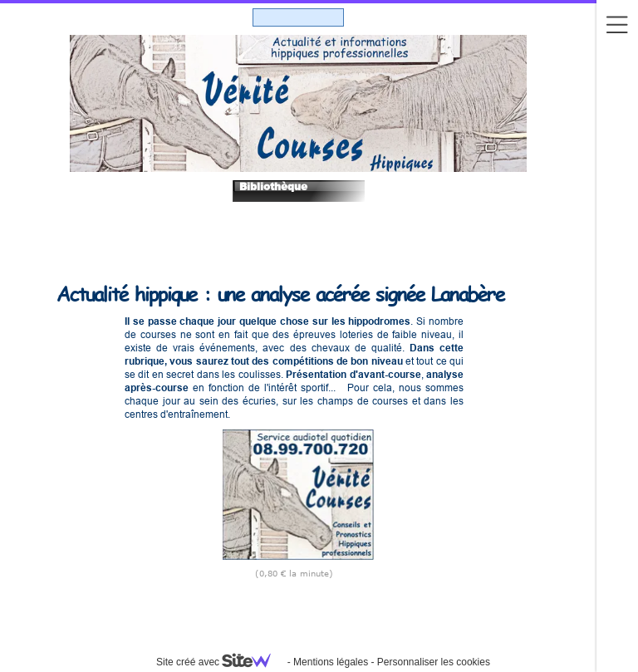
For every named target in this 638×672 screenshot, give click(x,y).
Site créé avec (220, 662)
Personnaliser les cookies (434, 662)
